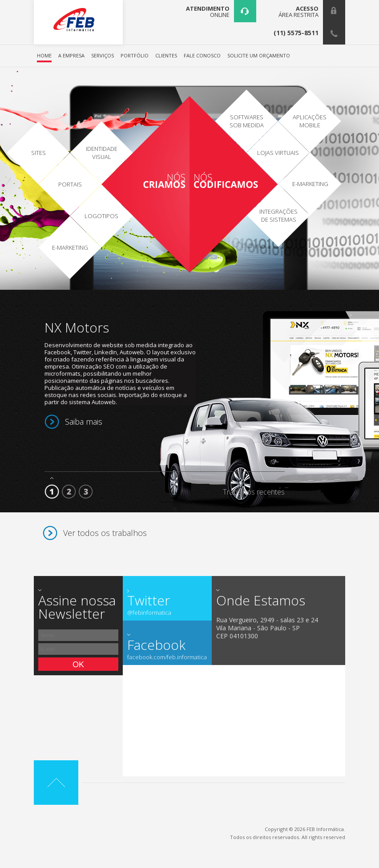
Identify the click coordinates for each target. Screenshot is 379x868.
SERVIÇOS (103, 56)
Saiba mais (84, 422)
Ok (78, 665)
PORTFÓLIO (135, 56)
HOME (44, 56)
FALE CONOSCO (202, 56)
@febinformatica (149, 613)
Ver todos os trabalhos (105, 533)
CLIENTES (166, 56)
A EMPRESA (71, 56)
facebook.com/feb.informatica (167, 657)
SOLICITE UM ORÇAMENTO (259, 56)
